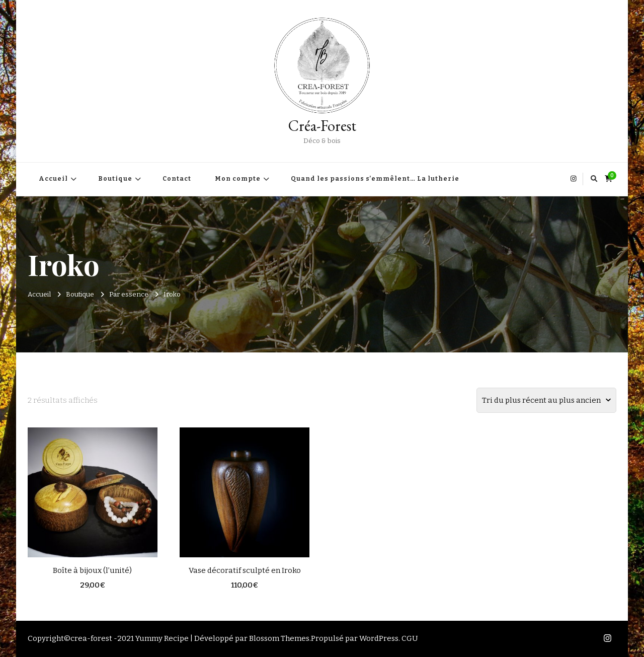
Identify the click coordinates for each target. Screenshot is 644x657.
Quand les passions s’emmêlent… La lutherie (375, 179)
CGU (410, 638)
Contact (177, 179)
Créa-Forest (322, 126)
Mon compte (238, 179)
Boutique (115, 179)
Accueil (53, 179)
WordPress (379, 638)
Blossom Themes (279, 638)
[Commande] (546, 400)
